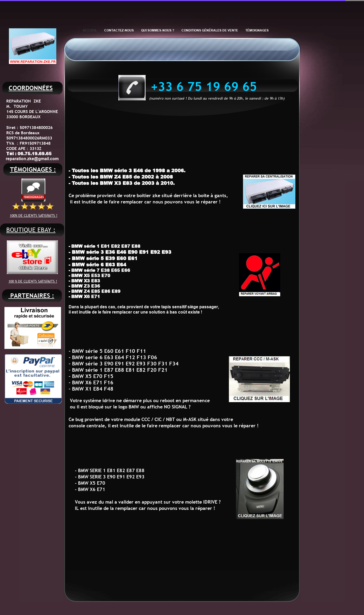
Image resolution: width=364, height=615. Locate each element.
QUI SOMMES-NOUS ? (158, 30)
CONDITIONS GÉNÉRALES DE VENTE (210, 30)
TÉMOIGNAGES (257, 30)
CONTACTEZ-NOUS (119, 30)
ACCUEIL (90, 30)
